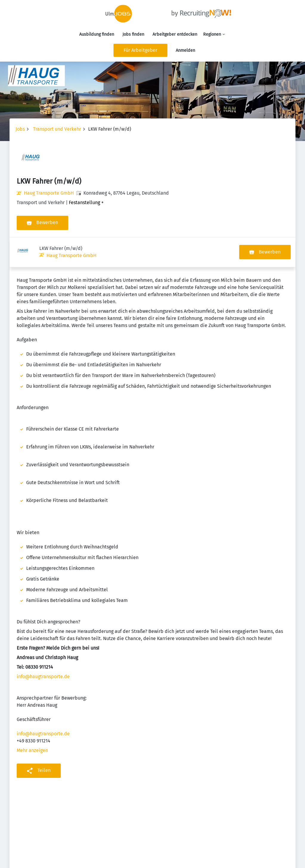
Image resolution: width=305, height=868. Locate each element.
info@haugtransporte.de (43, 647)
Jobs (20, 129)
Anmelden (185, 50)
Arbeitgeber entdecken (175, 34)
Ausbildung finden (97, 34)
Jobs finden (133, 34)
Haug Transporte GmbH (49, 193)
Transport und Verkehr (57, 129)
